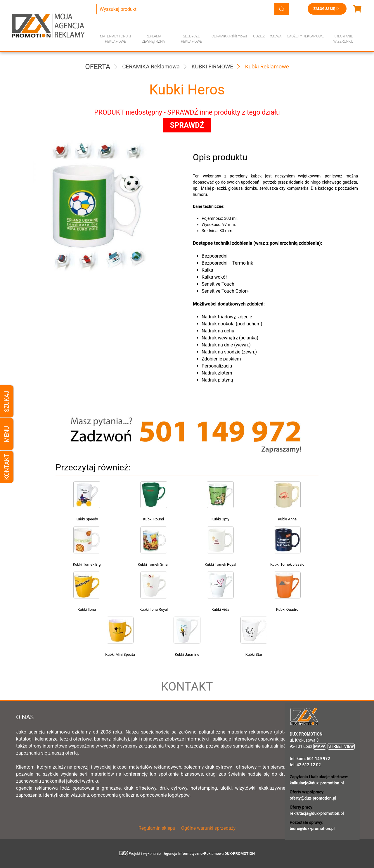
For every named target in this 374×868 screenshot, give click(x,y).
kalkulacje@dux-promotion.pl (317, 783)
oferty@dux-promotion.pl (313, 798)
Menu (7, 434)
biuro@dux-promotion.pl (312, 829)
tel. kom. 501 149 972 (310, 759)
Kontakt (7, 467)
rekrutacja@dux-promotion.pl (317, 813)
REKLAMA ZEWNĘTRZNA (153, 39)
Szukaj (7, 401)
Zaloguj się (327, 9)
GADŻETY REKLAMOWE (305, 36)
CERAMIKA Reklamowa (229, 36)
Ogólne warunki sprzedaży (208, 828)
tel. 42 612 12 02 (305, 765)
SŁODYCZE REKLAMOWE (191, 39)
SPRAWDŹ (187, 125)
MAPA (320, 746)
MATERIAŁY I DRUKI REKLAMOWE (115, 39)
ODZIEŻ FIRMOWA (267, 36)
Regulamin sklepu (157, 828)
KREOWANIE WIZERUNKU (343, 39)
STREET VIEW (341, 746)
